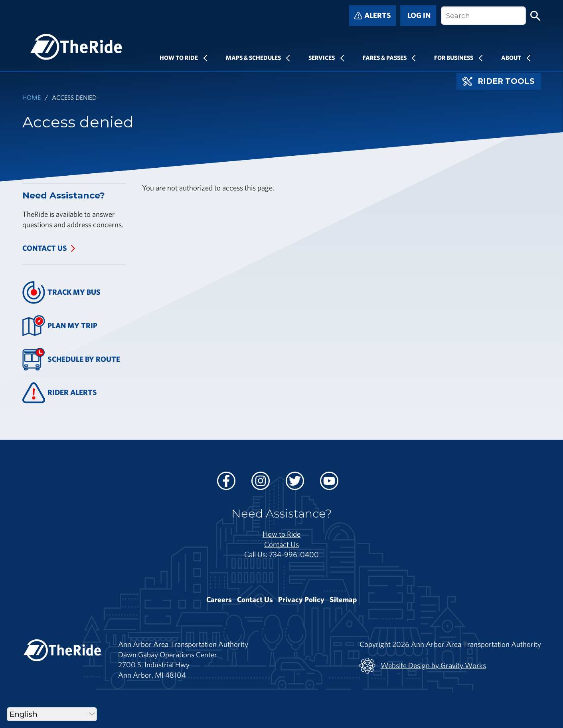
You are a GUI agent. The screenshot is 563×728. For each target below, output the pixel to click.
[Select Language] (52, 714)
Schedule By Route (71, 359)
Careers (219, 599)
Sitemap (343, 599)
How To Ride (179, 58)
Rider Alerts (60, 393)
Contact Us (45, 248)
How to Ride (281, 534)
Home (32, 97)
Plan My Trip (60, 326)
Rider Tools (499, 81)
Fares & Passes (385, 58)
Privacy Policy (301, 599)
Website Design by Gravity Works (423, 666)
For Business (454, 58)
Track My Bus (62, 293)
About (511, 58)
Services (322, 58)
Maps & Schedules (253, 58)
